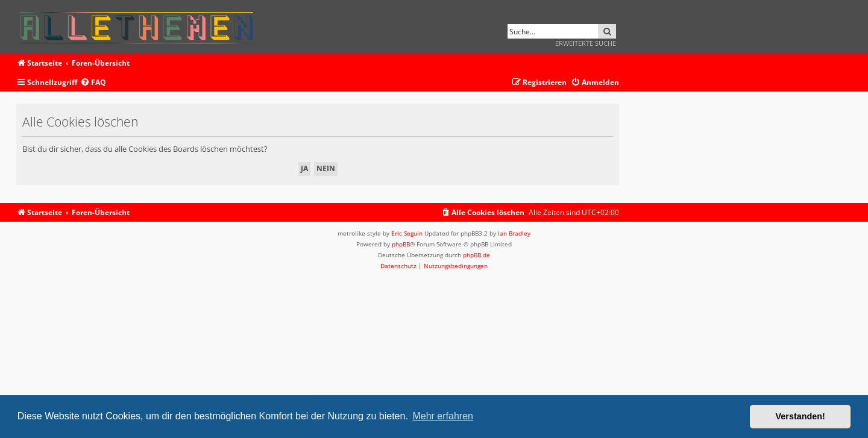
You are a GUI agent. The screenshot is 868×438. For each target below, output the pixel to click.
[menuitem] (93, 83)
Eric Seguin (407, 233)
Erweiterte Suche (586, 43)
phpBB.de (476, 255)
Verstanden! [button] (800, 416)
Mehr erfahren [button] (443, 416)
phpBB (401, 244)
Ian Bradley (514, 233)
